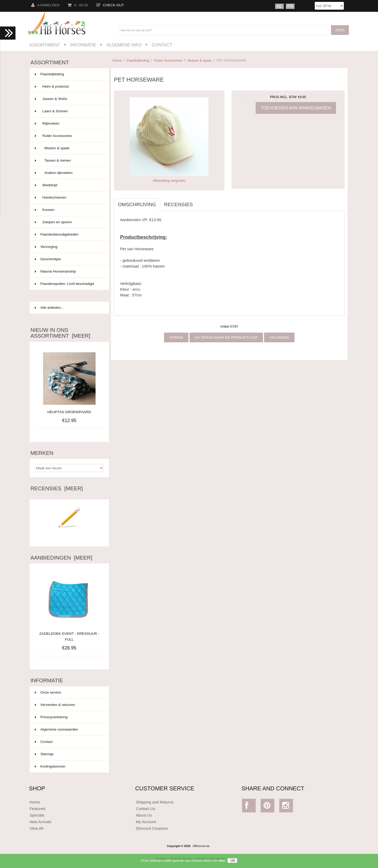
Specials (37, 815)
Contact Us (145, 809)
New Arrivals (40, 822)
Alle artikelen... (49, 308)
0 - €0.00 (78, 5)
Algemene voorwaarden (57, 729)
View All (36, 828)
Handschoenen (69, 198)
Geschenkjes (69, 259)
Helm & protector (69, 87)
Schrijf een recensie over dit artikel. (69, 535)
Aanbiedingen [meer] (61, 558)
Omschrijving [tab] (137, 204)
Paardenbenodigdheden (69, 235)
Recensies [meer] (57, 488)
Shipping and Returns (155, 802)
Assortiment (45, 45)
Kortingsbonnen (50, 766)
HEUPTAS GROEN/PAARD (69, 412)
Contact (162, 45)
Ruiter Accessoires (168, 60)
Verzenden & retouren (55, 705)
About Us (144, 815)
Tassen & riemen (69, 161)
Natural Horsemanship (69, 271)
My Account (146, 822)
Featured (37, 809)
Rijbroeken (69, 124)
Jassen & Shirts (69, 99)
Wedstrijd (69, 185)
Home (117, 60)
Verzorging (69, 247)
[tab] (201, 202)
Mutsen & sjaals (199, 60)
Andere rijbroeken (69, 173)
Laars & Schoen (69, 111)
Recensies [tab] (178, 204)
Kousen (69, 210)
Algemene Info (124, 45)
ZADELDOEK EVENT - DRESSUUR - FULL (69, 634)
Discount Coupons (152, 828)
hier (222, 862)
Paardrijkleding (138, 60)
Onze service (48, 692)
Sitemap (44, 754)
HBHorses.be (201, 846)
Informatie (83, 45)
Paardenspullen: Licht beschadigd (69, 286)
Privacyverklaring (51, 717)
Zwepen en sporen (69, 222)
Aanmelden (45, 5)
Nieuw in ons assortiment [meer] (60, 333)
